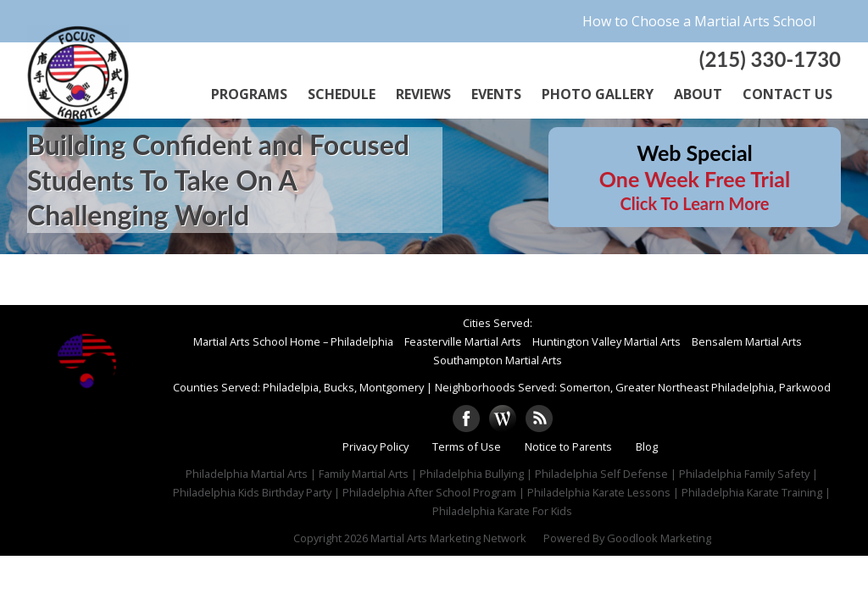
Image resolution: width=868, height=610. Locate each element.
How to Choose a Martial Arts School (699, 21)
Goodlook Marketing (659, 538)
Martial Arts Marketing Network (448, 538)
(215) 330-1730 (770, 59)
